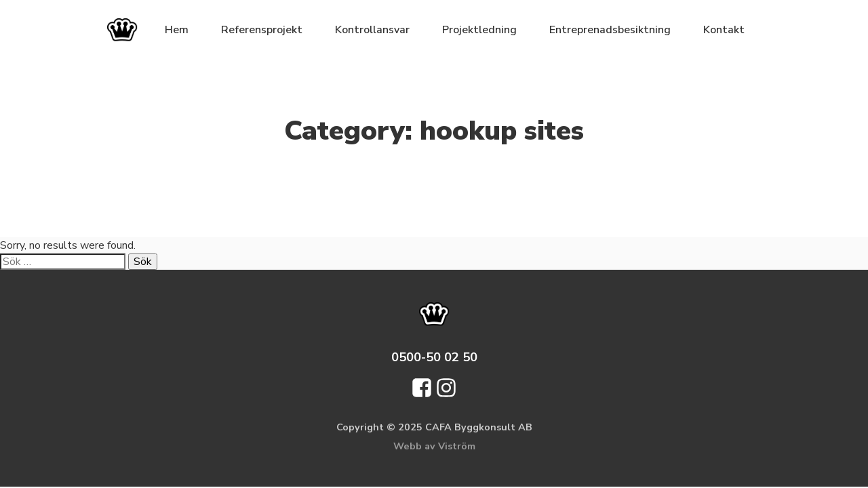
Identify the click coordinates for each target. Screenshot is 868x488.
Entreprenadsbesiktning (610, 30)
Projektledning (479, 30)
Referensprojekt (262, 30)
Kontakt (724, 30)
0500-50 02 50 (434, 357)
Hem (177, 30)
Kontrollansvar (372, 30)
